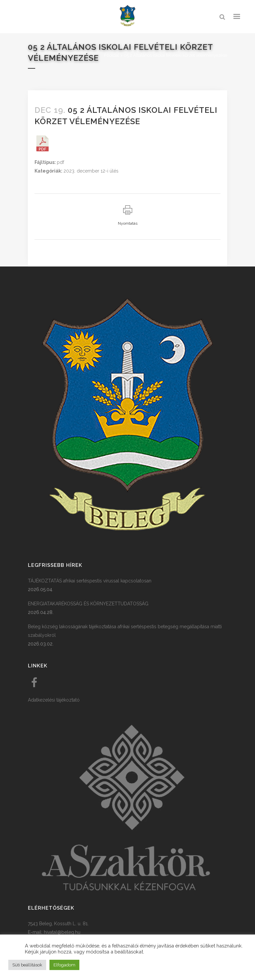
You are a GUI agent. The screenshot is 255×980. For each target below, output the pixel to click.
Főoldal (112, 55)
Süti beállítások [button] (27, 965)
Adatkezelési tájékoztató (54, 700)
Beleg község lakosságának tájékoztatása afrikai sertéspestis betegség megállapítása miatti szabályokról (125, 631)
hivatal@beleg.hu (62, 932)
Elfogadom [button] (64, 965)
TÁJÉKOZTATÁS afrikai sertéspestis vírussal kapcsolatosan (90, 581)
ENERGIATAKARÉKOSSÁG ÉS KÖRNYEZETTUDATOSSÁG (88, 604)
